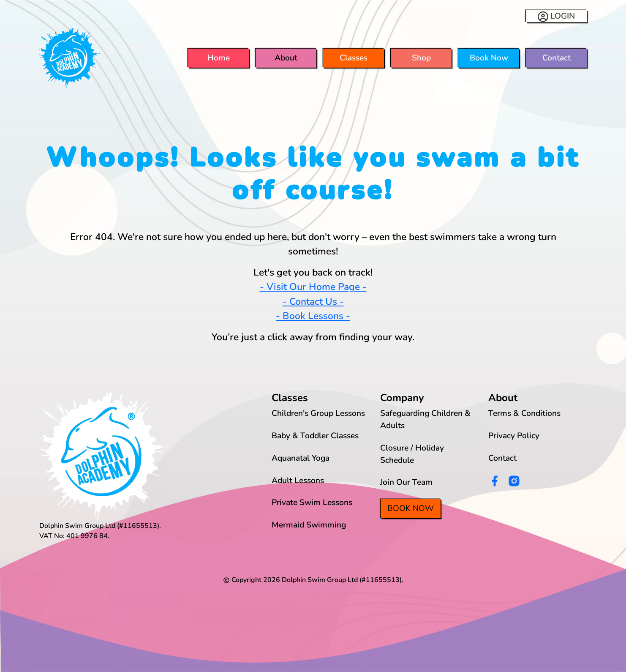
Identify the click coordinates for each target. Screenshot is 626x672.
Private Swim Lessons (312, 503)
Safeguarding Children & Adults (425, 419)
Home (219, 58)
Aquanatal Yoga (301, 458)
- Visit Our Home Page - (313, 287)
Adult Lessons (298, 481)
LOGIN (556, 16)
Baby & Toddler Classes (315, 436)
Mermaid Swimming (309, 525)
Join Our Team (406, 482)
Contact (557, 58)
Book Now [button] (411, 508)
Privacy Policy (514, 436)
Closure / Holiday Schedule (412, 454)
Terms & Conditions (524, 413)
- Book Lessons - (313, 316)
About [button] (286, 58)
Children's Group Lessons (318, 413)
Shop (421, 58)
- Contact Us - (313, 302)
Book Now (489, 58)
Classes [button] (354, 58)
